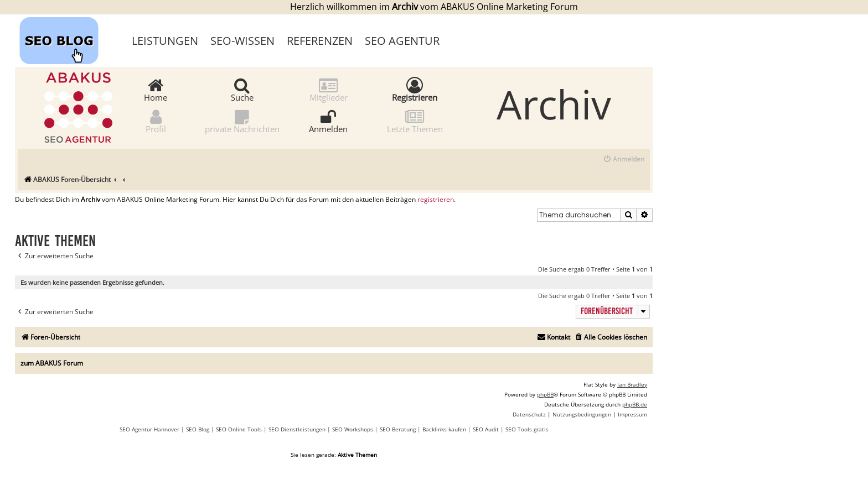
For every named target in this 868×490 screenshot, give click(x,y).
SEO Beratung (398, 429)
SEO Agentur (402, 41)
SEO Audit (486, 429)
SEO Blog (198, 429)
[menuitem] (624, 160)
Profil (156, 121)
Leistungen (165, 41)
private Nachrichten (242, 121)
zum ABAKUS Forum (52, 363)
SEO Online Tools (239, 429)
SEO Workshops (353, 429)
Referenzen (320, 41)
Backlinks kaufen (444, 429)
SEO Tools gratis (527, 429)
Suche (242, 89)
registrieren (436, 200)
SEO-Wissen (242, 41)
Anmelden (328, 121)
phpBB (545, 394)
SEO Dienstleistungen (297, 429)
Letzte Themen (415, 121)
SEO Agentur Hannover (149, 429)
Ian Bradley (632, 384)
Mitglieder (329, 89)
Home (156, 89)
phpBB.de (635, 404)
